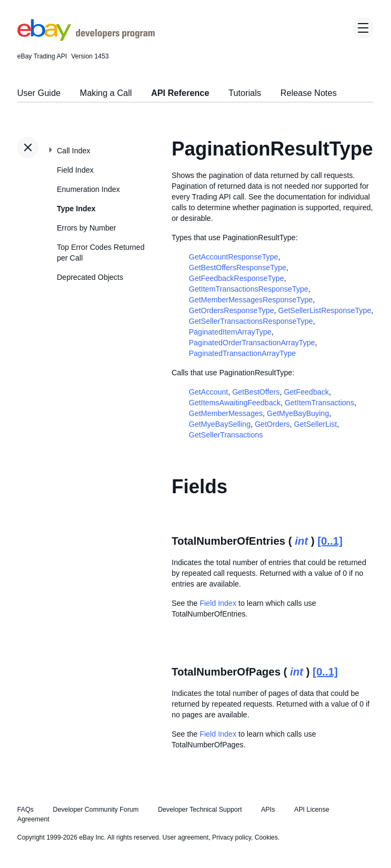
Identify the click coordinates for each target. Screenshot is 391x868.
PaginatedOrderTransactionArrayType (252, 343)
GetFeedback (306, 392)
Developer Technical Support (200, 810)
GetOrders (272, 424)
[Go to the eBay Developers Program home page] (86, 38)
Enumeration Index (88, 189)
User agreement (186, 837)
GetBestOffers (256, 392)
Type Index (76, 209)
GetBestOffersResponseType (238, 268)
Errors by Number (86, 228)
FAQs (25, 810)
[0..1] (330, 541)
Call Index (73, 151)
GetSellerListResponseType (325, 310)
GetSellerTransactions (226, 435)
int (301, 541)
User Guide (39, 93)
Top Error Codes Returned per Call (101, 253)
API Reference (180, 93)
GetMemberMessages (226, 413)
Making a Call (106, 93)
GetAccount (208, 392)
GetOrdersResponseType (231, 310)
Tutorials (245, 93)
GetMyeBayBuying (298, 413)
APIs (268, 810)
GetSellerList (315, 424)
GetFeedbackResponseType (236, 278)
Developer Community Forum (96, 810)
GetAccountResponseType (234, 257)
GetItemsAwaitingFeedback (235, 403)
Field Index (75, 170)
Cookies (266, 837)
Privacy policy (232, 837)
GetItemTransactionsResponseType (249, 289)
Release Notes (309, 93)
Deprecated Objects (90, 277)
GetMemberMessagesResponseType (251, 300)
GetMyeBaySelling (220, 424)
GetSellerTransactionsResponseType (251, 321)
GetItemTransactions (319, 403)
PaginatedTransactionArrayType (242, 353)
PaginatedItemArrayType (230, 332)
